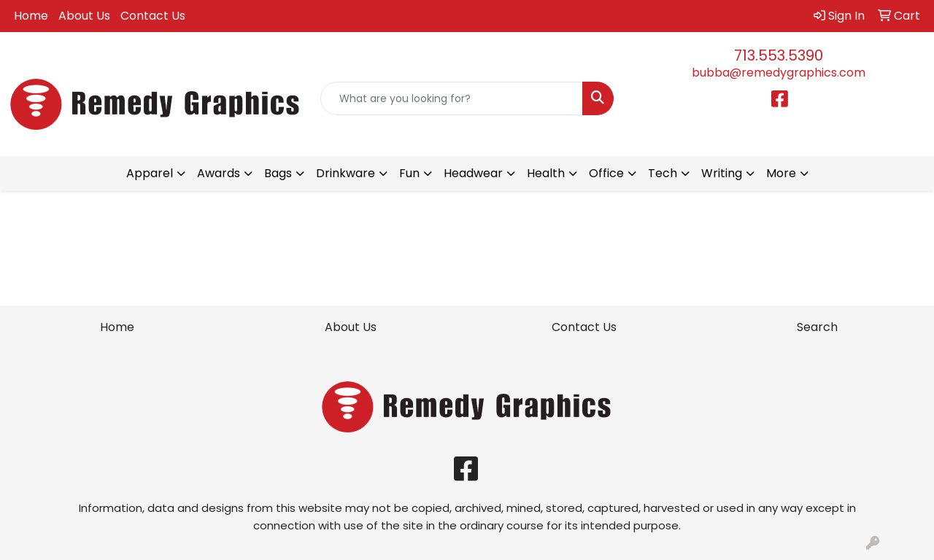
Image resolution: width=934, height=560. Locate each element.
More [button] (781, 173)
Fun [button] (409, 173)
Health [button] (546, 173)
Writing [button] (722, 173)
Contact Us (153, 16)
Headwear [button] (473, 173)
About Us (84, 16)
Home (31, 16)
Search (817, 327)
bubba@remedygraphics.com (779, 73)
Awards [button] (219, 173)
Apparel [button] (150, 173)
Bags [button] (278, 173)
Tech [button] (663, 173)
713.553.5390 (779, 55)
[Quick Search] (452, 98)
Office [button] (606, 173)
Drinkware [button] (346, 173)
